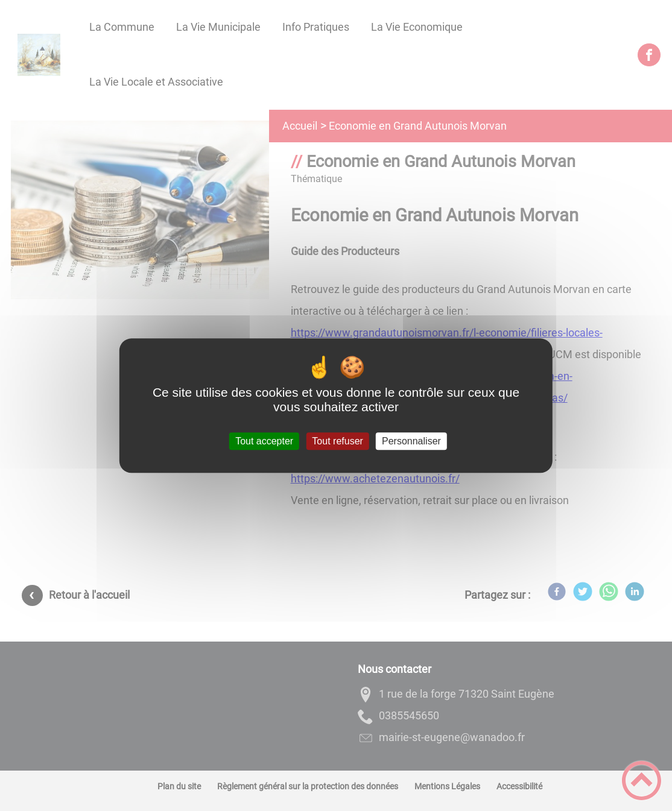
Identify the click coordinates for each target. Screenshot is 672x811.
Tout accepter (264, 441)
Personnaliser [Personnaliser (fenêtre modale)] (411, 441)
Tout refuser (337, 441)
